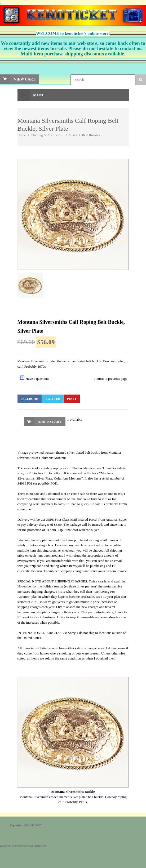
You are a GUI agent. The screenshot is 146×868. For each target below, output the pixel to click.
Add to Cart (50, 422)
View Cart (25, 79)
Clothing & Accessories (47, 135)
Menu (31, 95)
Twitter (53, 399)
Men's (73, 135)
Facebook (30, 399)
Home (22, 135)
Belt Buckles (91, 135)
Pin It (72, 399)
